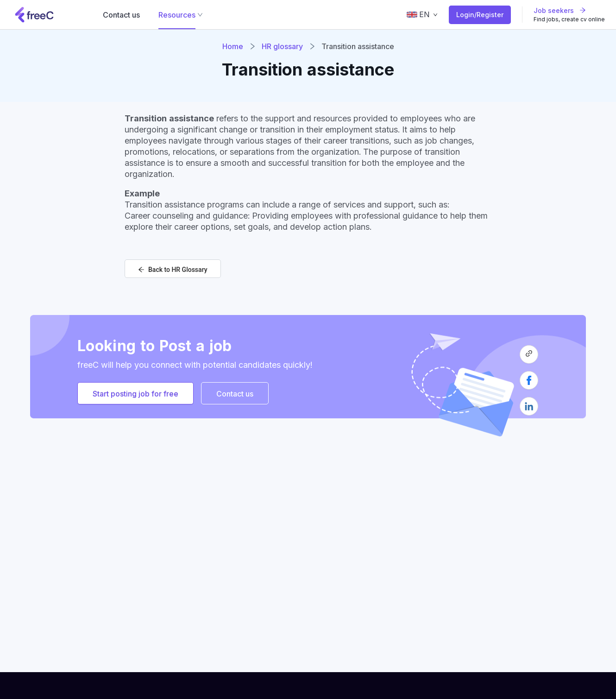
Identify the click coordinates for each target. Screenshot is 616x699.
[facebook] (529, 384)
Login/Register (480, 15)
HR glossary (282, 46)
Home (233, 46)
